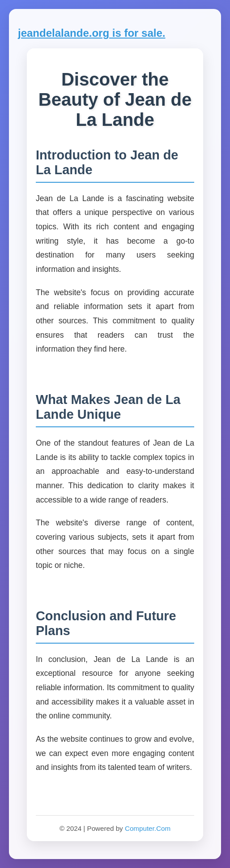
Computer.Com (148, 828)
